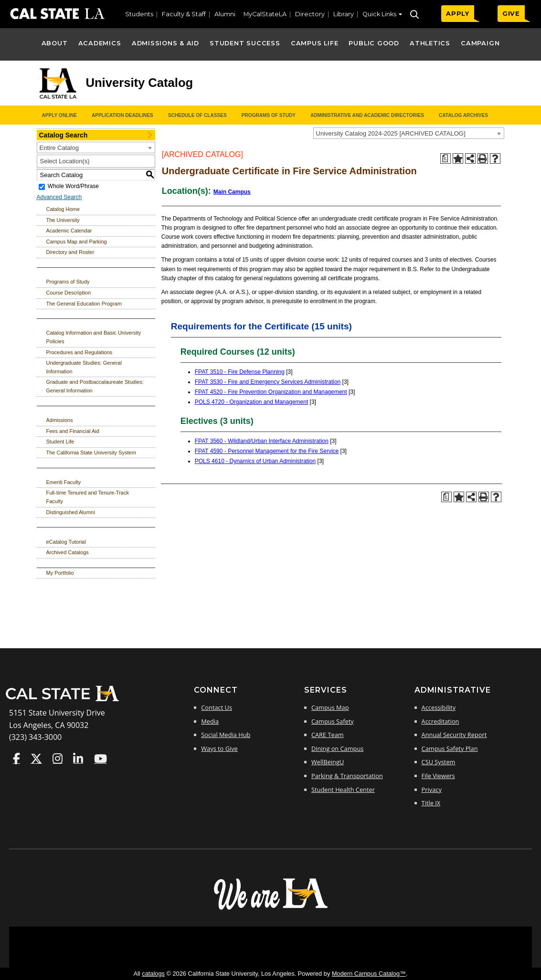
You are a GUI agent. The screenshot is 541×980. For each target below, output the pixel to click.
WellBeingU (328, 762)
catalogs (153, 974)
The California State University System (91, 453)
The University (63, 220)
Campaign (480, 43)
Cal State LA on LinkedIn (78, 759)
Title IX (431, 803)
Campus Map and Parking (77, 242)
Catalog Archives (463, 115)
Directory (310, 14)
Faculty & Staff (184, 14)
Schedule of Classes (197, 115)
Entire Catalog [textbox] (59, 148)
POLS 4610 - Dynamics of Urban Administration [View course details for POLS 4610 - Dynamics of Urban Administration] (255, 461)
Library (344, 14)
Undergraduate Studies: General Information (84, 367)
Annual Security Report (454, 735)
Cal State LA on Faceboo (16, 759)
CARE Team (328, 735)
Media (210, 721)
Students (139, 14)
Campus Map (330, 707)
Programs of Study (269, 115)
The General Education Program (84, 304)
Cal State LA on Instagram (58, 759)
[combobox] (409, 133)
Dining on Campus (337, 748)
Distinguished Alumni (71, 512)
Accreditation (440, 721)
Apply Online (59, 115)
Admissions (60, 420)
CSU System (439, 762)
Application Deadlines (122, 115)
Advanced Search (59, 197)
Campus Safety (333, 721)
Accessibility (439, 707)
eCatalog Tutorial (66, 542)
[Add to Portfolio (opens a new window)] (458, 158)
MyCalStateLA (265, 14)
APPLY (458, 14)
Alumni (225, 14)
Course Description (69, 293)
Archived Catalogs (68, 552)
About (55, 43)
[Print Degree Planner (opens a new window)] (446, 158)
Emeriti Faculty (64, 482)
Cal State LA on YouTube (101, 759)
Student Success (245, 43)
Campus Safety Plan (450, 748)
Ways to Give (219, 748)
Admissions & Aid (165, 43)
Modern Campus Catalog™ (369, 974)
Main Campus (232, 192)
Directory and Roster (70, 252)
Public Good (374, 43)
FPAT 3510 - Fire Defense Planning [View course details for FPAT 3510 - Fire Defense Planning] (240, 372)
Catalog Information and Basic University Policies (94, 337)
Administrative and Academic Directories (367, 115)
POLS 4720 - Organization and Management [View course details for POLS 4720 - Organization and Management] (251, 402)
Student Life (60, 442)
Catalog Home (63, 209)
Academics (100, 43)
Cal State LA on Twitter (36, 759)
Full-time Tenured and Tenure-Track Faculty (88, 497)
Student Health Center (343, 790)
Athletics (430, 43)
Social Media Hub (226, 735)
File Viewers (438, 776)
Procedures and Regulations (80, 352)
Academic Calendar (69, 231)
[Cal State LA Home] (65, 700)
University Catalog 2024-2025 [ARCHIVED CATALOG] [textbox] (391, 133)
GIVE (511, 14)
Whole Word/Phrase (73, 187)
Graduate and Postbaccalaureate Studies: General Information (95, 386)
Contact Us (217, 707)
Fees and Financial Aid (73, 431)
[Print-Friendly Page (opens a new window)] (483, 158)
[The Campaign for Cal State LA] (271, 909)
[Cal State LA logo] (58, 99)
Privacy (432, 790)
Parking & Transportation (347, 776)
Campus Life (314, 43)
